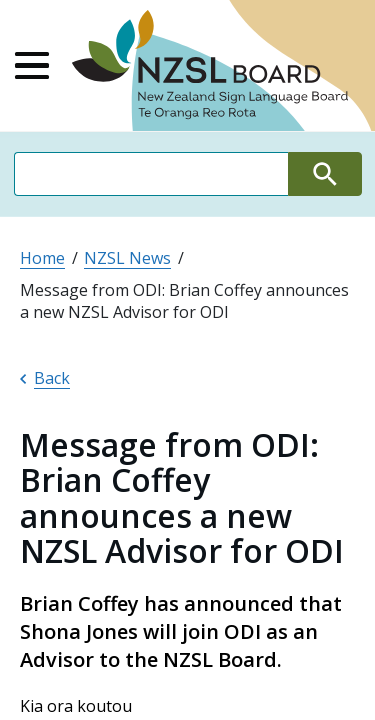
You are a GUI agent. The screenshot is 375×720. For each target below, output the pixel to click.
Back (45, 378)
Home (42, 258)
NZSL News (127, 258)
